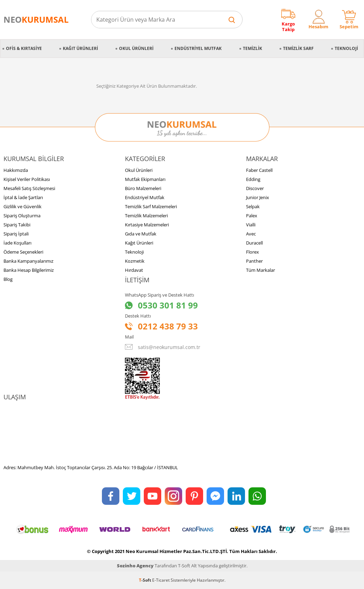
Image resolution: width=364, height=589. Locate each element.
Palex (252, 216)
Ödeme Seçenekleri (23, 252)
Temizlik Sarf (298, 48)
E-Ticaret (161, 580)
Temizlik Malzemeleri (146, 216)
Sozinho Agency (135, 566)
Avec (251, 234)
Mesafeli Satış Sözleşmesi (29, 188)
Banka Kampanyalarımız (28, 261)
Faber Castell (259, 170)
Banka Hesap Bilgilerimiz (29, 270)
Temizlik (252, 48)
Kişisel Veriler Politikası (27, 179)
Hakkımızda (16, 170)
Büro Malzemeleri (143, 188)
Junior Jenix (258, 197)
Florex (252, 252)
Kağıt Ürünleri (80, 48)
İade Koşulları (17, 243)
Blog (8, 279)
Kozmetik (135, 261)
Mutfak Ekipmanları (145, 179)
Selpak (253, 206)
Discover (255, 188)
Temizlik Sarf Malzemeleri (151, 206)
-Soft (146, 580)
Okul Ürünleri (136, 48)
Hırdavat (134, 270)
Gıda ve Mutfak (141, 234)
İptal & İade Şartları (23, 197)
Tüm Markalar (261, 270)
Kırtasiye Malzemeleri (147, 225)
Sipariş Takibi (17, 225)
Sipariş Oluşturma (22, 216)
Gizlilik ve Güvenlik (23, 206)
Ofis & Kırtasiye (24, 48)
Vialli (251, 225)
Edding (253, 179)
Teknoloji (346, 48)
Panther (254, 261)
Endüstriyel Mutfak (198, 48)
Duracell (254, 243)
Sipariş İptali (16, 234)
